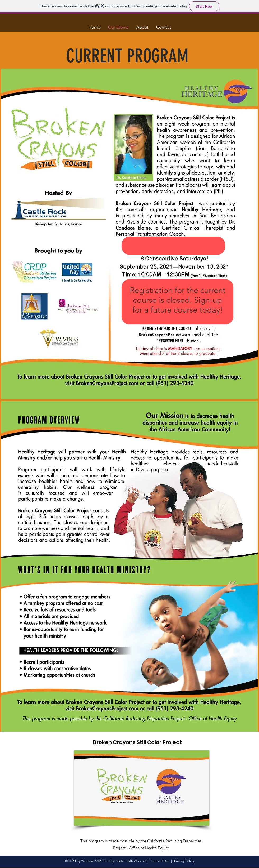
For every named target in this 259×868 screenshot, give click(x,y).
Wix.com (140, 861)
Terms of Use (160, 861)
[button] (229, 23)
